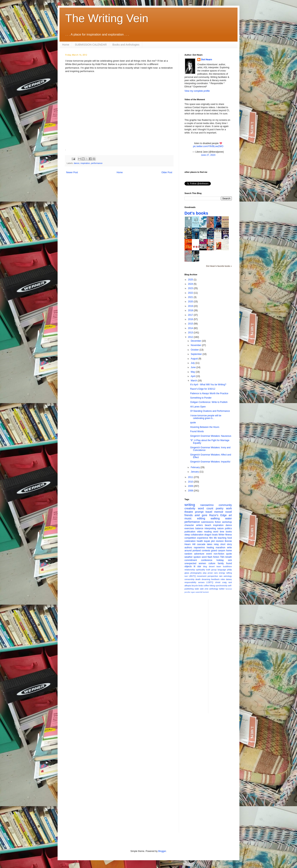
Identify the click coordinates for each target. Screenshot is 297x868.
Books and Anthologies (126, 45)
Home (66, 45)
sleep (187, 535)
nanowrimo (207, 505)
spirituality (201, 570)
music (188, 518)
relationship (190, 570)
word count (206, 508)
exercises (189, 528)
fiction (218, 522)
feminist (229, 589)
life (215, 538)
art (230, 515)
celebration (190, 541)
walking (215, 518)
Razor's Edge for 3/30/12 (203, 389)
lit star (197, 566)
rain (221, 576)
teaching (222, 538)
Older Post (167, 172)
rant (230, 582)
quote (193, 423)
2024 (191, 284)
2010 (191, 482)
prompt (199, 512)
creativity (190, 508)
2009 (191, 486)
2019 (191, 306)
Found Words (197, 431)
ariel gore (201, 515)
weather (189, 557)
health (200, 541)
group (214, 570)
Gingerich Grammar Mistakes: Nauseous (211, 436)
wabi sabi (199, 589)
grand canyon (218, 551)
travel (209, 512)
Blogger (162, 851)
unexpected (190, 563)
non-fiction (219, 554)
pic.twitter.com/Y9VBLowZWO (208, 146)
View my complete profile (197, 91)
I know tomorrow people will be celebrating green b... (206, 417)
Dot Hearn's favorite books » (219, 266)
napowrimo (199, 548)
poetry (220, 508)
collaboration (197, 535)
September (197, 354)
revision (220, 541)
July (193, 363)
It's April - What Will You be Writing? (208, 385)
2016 (191, 319)
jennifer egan (190, 592)
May (193, 372)
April (193, 376)
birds (201, 586)
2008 (191, 491)
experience (203, 538)
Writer (222, 535)
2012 (191, 337)
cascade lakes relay (208, 544)
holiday (220, 560)
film (211, 538)
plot (213, 541)
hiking (212, 586)
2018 (191, 310)
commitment (191, 560)
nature (220, 528)
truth (208, 570)
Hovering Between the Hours (205, 427)
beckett (206, 592)
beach (208, 525)
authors (188, 548)
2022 (191, 293)
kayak (207, 541)
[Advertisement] (226, 656)
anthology (214, 589)
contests (206, 551)
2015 (191, 324)
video (200, 532)
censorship (189, 579)
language (222, 570)
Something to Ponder (201, 398)
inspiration (85, 163)
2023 (191, 288)
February (196, 467)
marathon (221, 548)
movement (202, 576)
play (205, 573)
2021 (191, 297)
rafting (229, 573)
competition (190, 538)
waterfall (199, 592)
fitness (229, 535)
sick (230, 560)
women (202, 563)
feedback (215, 579)
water (229, 518)
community (225, 505)
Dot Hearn (207, 60)
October (195, 350)
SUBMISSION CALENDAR (91, 45)
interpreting (210, 528)
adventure (199, 554)
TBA (222, 557)
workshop (227, 522)
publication (190, 532)
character (189, 525)
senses (201, 582)
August (195, 359)
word (216, 532)
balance (199, 528)
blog (205, 566)
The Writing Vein (107, 18)
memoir (219, 512)
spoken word (200, 557)
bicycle (195, 586)
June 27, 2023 (208, 155)
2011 (191, 477)
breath (229, 557)
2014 (191, 328)
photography (196, 573)
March (194, 381)
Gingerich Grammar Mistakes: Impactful (210, 462)
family (221, 563)
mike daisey (226, 579)
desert (212, 566)
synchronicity (221, 586)
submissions (207, 522)
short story (226, 544)
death (198, 579)
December (196, 341)
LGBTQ (210, 582)
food (230, 538)
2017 (191, 315)
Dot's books (196, 213)
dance (77, 163)
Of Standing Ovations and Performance (210, 411)
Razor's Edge (218, 515)
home (229, 551)
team (219, 566)
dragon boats (211, 535)
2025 (191, 280)
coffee (206, 586)
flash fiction (213, 557)
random (188, 554)
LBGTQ (192, 576)
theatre (189, 512)
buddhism (227, 566)
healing (210, 548)
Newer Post (72, 172)
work (229, 508)
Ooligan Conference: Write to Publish (209, 402)
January (195, 472)
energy (222, 573)
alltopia (188, 586)
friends (189, 515)
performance (97, 163)
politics (228, 528)
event (209, 554)
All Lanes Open (198, 407)
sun (186, 576)
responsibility (190, 582)
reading (208, 532)
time (222, 532)
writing (190, 505)
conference (207, 560)
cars (216, 573)
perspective (213, 576)
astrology (228, 576)
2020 (191, 302)
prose (210, 573)
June (193, 367)
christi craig (221, 582)
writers (199, 525)
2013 (191, 333)
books (229, 532)
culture (212, 563)
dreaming (206, 579)
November (196, 345)
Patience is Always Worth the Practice (209, 393)
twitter (222, 589)
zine (206, 589)
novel (229, 512)
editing (201, 518)
